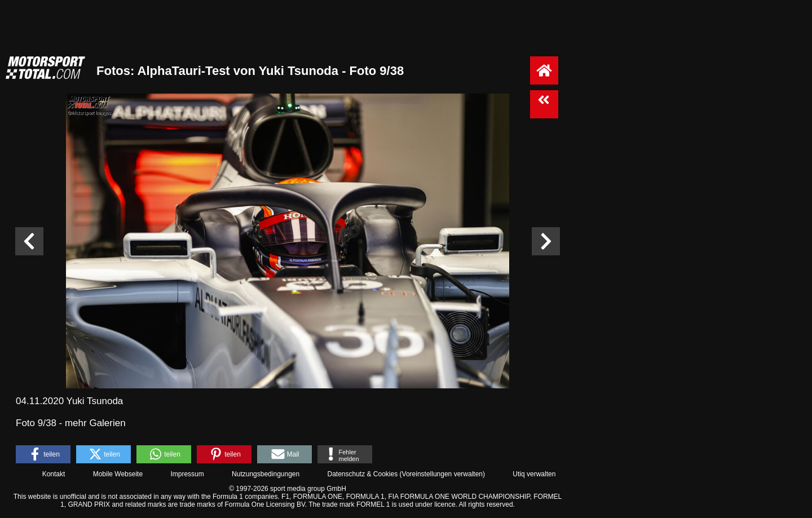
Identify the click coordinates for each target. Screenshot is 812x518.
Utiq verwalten (534, 474)
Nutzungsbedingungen (266, 474)
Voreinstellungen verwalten (442, 474)
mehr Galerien (95, 423)
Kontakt (54, 474)
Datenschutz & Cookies (362, 474)
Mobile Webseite (118, 474)
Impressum (187, 474)
